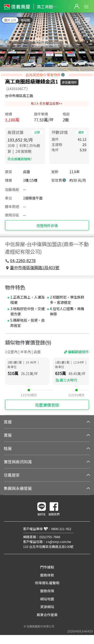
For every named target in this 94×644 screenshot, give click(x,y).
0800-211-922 (61, 529)
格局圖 (25, 20)
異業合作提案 (47, 615)
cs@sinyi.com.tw (58, 542)
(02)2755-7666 (50, 537)
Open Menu (86, 7)
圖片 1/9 (10, 20)
